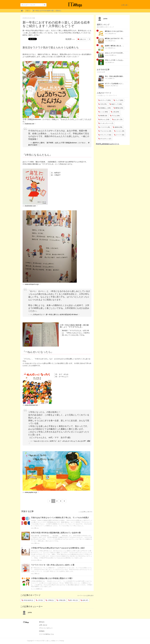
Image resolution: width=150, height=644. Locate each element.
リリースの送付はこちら (47, 634)
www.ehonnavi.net (31, 405)
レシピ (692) (103, 112)
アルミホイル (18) (105, 131)
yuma (27, 612)
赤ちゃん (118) (104, 120)
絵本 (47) (84, 600)
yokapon (108, 86)
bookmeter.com (30, 206)
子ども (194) (115, 116)
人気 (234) (115, 112)
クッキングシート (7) (106, 123)
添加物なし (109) (104, 108)
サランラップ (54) (105, 135)
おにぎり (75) (117, 120)
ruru (32, 528)
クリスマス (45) (104, 127)
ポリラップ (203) (104, 100)
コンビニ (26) (119, 131)
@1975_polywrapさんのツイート (108, 144)
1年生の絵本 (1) (27, 600)
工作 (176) (102, 104)
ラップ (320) (118, 100)
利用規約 (42, 631)
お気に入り (82, 39)
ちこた (33, 589)
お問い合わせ (43, 625)
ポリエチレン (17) (105, 139)
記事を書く (125, 5)
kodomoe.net (30, 124)
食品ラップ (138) (116, 104)
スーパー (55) (119, 135)
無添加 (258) (118, 127)
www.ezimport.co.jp (32, 284)
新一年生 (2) (73, 600)
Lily (106, 62)
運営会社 (42, 622)
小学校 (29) (61, 600)
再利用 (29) (103, 116)
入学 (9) (39, 600)
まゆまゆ (34, 560)
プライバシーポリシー (46, 628)
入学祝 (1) (50, 600)
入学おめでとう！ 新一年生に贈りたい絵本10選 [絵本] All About (55, 314)
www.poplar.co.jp (31, 492)
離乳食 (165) (118, 108)
